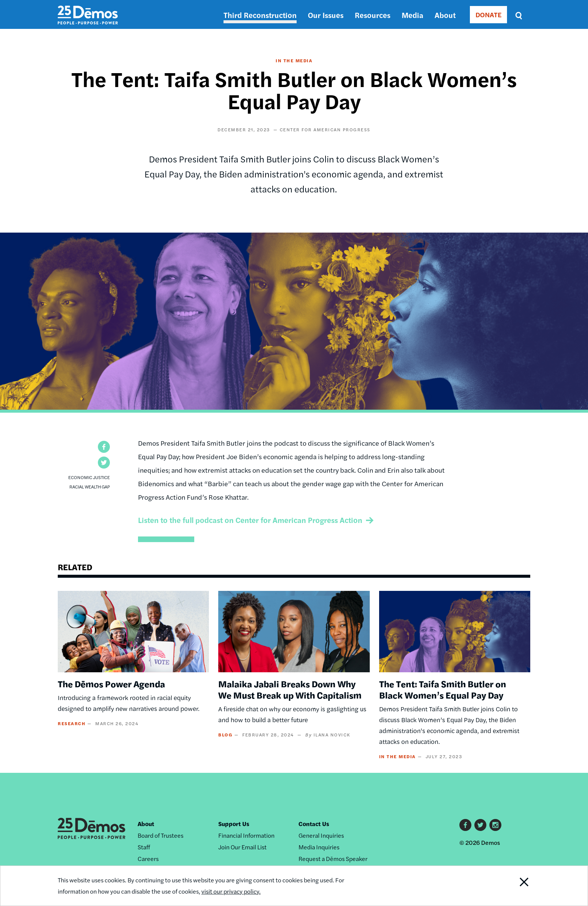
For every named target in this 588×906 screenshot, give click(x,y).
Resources (373, 15)
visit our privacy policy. (231, 891)
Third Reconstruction (260, 15)
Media (412, 15)
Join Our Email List (242, 847)
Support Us (234, 824)
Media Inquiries (319, 847)
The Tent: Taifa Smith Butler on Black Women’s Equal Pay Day (443, 689)
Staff (144, 847)
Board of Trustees (160, 835)
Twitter (480, 825)
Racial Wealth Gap (90, 487)
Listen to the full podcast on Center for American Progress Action (250, 520)
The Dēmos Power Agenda (111, 684)
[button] (104, 447)
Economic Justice (89, 477)
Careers (148, 859)
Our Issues (326, 15)
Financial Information (246, 835)
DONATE (488, 14)
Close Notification (515, 886)
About (445, 15)
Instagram (495, 825)
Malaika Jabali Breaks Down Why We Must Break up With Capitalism (290, 689)
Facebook (465, 825)
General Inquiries (321, 835)
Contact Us (314, 824)
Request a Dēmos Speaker (333, 859)
